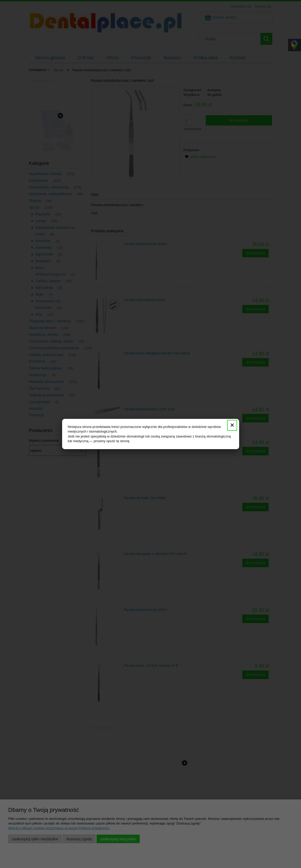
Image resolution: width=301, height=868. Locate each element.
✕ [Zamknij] (232, 425)
